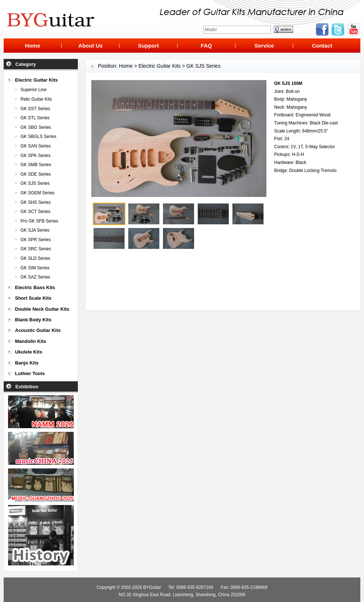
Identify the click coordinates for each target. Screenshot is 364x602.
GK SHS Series (36, 202)
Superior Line (33, 90)
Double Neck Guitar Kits (42, 309)
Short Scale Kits (33, 298)
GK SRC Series (36, 249)
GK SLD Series (35, 258)
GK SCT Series (35, 212)
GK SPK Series (35, 156)
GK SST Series (35, 109)
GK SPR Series (36, 240)
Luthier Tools (30, 373)
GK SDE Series (36, 174)
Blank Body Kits (33, 320)
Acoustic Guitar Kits (38, 330)
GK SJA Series (35, 230)
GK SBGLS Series (38, 137)
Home (126, 66)
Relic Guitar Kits (36, 99)
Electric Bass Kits (35, 287)
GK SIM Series (35, 268)
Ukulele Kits (29, 352)
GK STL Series (35, 118)
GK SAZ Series (35, 277)
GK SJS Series (35, 183)
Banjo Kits (27, 363)
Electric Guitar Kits (36, 80)
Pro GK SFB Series (39, 221)
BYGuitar (152, 587)
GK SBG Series (36, 127)
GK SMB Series (36, 165)
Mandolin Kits (31, 341)
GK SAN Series (36, 146)
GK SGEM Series (37, 193)
